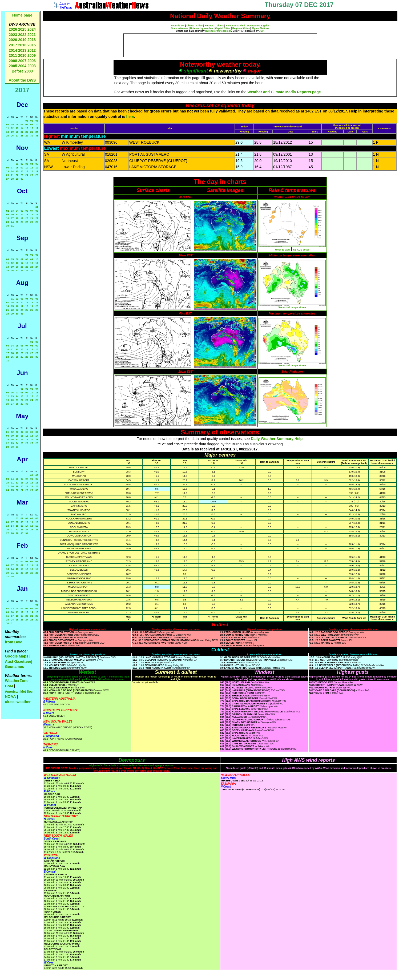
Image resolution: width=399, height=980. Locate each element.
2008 (13, 61)
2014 (13, 50)
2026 (13, 29)
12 (12, 128)
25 (7, 136)
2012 (32, 50)
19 (12, 132)
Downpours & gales (258, 26)
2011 (13, 55)
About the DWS (22, 80)
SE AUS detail (301, 250)
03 (37, 121)
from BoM (13, 642)
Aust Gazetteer (18, 662)
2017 (13, 45)
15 (27, 128)
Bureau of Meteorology (218, 31)
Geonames (14, 667)
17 (37, 128)
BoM (9, 686)
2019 (22, 40)
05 (12, 124)
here (130, 116)
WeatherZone (17, 681)
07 (22, 124)
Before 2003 (22, 71)
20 (17, 132)
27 (17, 136)
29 (27, 136)
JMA (262, 31)
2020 (13, 40)
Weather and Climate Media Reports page (284, 92)
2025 (22, 29)
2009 (32, 55)
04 (7, 124)
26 (12, 136)
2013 (22, 50)
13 (17, 128)
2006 (32, 61)
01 (27, 121)
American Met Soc (19, 692)
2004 (23, 66)
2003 (32, 66)
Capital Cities (223, 28)
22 (27, 132)
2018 (32, 40)
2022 (22, 35)
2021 (32, 35)
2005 (13, 66)
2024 (32, 29)
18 (7, 132)
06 (17, 124)
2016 (22, 45)
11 (7, 128)
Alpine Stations (260, 28)
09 (32, 124)
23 (32, 132)
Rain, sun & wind (235, 26)
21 (22, 132)
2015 (32, 45)
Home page (22, 15)
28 (22, 136)
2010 (22, 55)
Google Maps (17, 656)
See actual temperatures (292, 307)
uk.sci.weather (18, 702)
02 (32, 121)
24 (37, 132)
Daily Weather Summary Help (277, 439)
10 (37, 124)
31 (37, 136)
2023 (13, 35)
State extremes (180, 28)
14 (22, 128)
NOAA (10, 696)
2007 (22, 61)
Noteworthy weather (202, 28)
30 (32, 136)
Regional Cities (241, 28)
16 (32, 128)
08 (27, 124)
